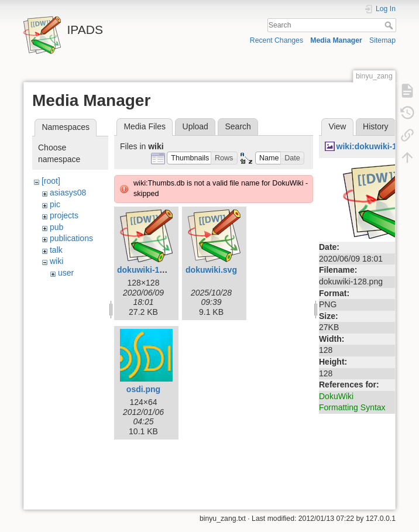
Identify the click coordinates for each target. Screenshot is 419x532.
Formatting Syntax (352, 407)
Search (390, 25)
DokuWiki (336, 396)
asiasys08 (68, 193)
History (376, 126)
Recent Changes (277, 40)
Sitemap (382, 40)
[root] (51, 181)
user (66, 273)
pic (55, 204)
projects (64, 215)
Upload (195, 126)
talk (56, 250)
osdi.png (143, 389)
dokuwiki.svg (211, 270)
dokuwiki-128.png (151, 270)
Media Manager (336, 40)
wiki (56, 261)
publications (71, 238)
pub (56, 227)
